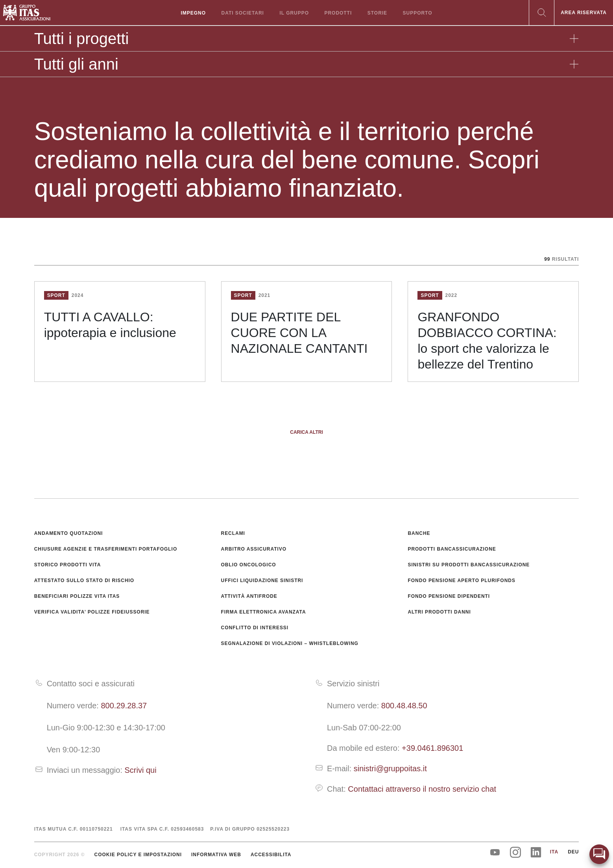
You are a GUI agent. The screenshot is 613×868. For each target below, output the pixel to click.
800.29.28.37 (124, 706)
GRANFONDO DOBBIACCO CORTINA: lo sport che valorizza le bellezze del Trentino (487, 341)
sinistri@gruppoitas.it (390, 768)
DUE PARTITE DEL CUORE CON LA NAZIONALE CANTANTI (299, 333)
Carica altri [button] (306, 432)
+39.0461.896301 (432, 748)
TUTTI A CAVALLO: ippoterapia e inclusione (110, 325)
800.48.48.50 (404, 706)
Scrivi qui (141, 770)
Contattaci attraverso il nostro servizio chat (422, 789)
